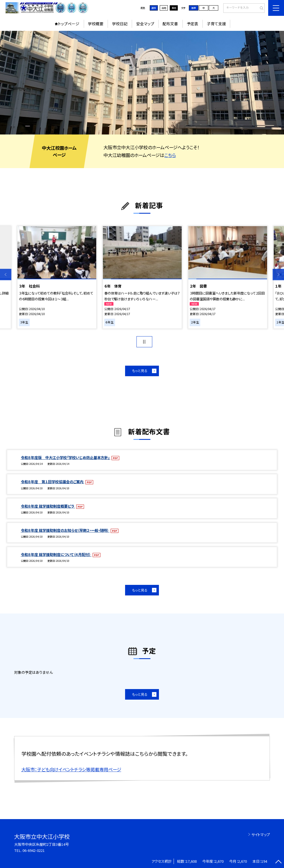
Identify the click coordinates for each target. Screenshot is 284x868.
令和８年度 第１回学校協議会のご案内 (53, 482)
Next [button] (278, 274)
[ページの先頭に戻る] (278, 862)
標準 (194, 8)
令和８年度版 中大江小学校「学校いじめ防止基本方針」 (66, 457)
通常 (154, 8)
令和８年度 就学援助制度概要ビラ (48, 506)
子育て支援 (216, 24)
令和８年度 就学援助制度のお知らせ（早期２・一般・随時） (65, 530)
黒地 (174, 8)
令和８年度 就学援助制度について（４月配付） (56, 554)
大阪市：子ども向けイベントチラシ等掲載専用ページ (71, 769)
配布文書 (170, 24)
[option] (142, 83)
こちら (170, 155)
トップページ (69, 24)
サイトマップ (261, 835)
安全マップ (145, 24)
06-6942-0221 (34, 850)
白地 (164, 8)
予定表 (192, 24)
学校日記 (120, 24)
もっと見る (140, 371)
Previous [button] (6, 274)
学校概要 (96, 24)
